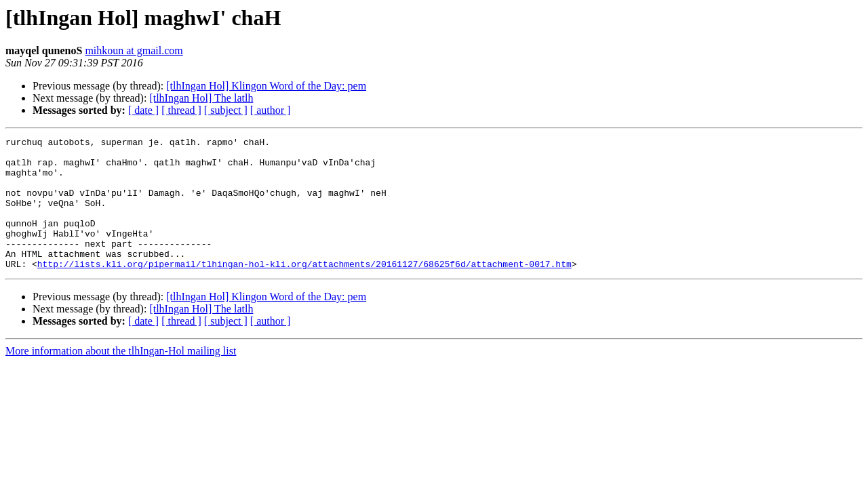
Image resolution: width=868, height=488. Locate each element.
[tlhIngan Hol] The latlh (201, 98)
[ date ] (143, 110)
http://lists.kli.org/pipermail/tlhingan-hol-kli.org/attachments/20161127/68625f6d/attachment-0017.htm (304, 290)
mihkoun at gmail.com (134, 50)
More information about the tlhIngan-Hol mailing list (121, 377)
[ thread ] (181, 110)
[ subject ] (226, 110)
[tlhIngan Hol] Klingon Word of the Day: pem (266, 86)
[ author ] (271, 110)
